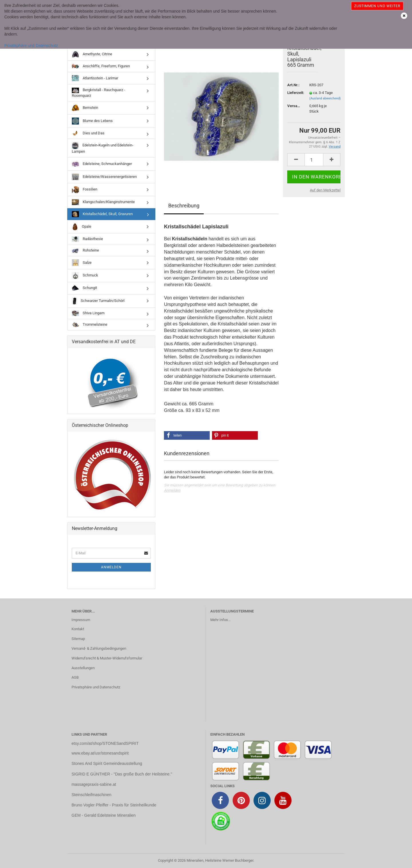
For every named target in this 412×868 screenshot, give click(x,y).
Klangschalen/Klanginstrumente (103, 202)
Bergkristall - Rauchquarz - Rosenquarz (98, 93)
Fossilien (85, 190)
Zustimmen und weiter (377, 6)
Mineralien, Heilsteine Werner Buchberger (220, 860)
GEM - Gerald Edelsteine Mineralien (104, 815)
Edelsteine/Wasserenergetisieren (104, 177)
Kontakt (78, 629)
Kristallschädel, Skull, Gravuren (102, 214)
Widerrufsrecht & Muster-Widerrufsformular (107, 658)
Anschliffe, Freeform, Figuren (101, 66)
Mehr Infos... (220, 620)
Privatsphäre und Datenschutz (31, 46)
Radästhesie (87, 239)
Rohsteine (85, 251)
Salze (82, 263)
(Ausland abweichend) (325, 98)
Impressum (81, 620)
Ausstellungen (83, 668)
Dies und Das (88, 133)
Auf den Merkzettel (325, 190)
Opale (82, 227)
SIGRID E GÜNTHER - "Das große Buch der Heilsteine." (122, 774)
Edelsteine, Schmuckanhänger (102, 164)
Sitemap (78, 639)
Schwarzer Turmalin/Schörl (98, 301)
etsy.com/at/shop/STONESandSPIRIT (105, 743)
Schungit (84, 288)
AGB (75, 677)
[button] (187, 435)
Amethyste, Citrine (92, 54)
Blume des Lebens (92, 121)
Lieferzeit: (294, 93)
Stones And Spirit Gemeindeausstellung (107, 763)
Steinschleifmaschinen (91, 795)
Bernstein (85, 108)
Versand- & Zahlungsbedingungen (99, 648)
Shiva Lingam (88, 313)
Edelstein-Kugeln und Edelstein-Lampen (103, 148)
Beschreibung (184, 206)
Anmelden (172, 490)
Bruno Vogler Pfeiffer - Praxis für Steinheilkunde (114, 805)
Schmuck (85, 276)
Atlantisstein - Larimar (95, 78)
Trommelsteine (90, 325)
